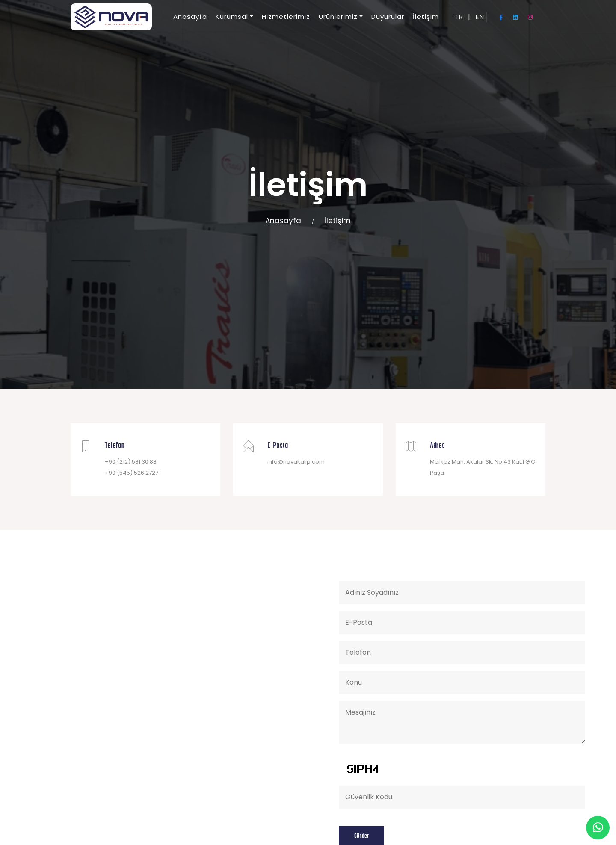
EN (480, 17)
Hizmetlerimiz (286, 16)
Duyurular (388, 16)
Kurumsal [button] (232, 16)
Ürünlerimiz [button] (338, 16)
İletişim (426, 16)
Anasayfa (190, 16)
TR (459, 17)
